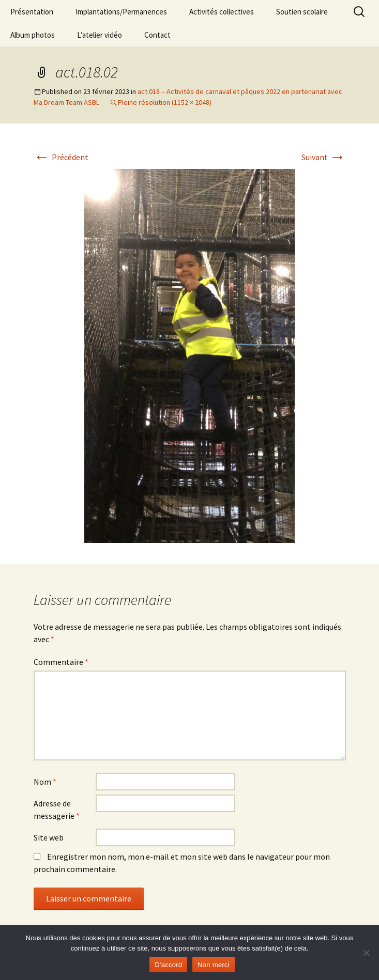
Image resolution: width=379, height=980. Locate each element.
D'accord (168, 965)
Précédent (61, 157)
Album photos (33, 35)
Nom (45, 782)
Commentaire (61, 662)
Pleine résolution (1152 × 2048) (165, 102)
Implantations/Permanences (121, 12)
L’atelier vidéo (100, 35)
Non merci (214, 965)
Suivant (324, 157)
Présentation (32, 12)
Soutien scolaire (302, 12)
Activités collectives (222, 12)
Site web (49, 837)
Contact (157, 35)
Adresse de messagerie (57, 810)
